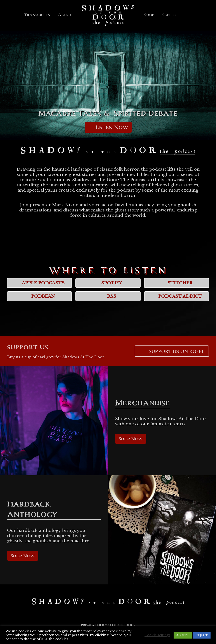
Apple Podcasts (40, 283)
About (65, 15)
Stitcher (176, 283)
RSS (108, 296)
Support (171, 15)
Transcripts (37, 15)
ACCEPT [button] (183, 635)
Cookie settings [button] (157, 635)
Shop (149, 15)
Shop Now (131, 439)
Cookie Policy (123, 625)
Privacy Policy (94, 625)
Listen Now (108, 127)
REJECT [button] (202, 635)
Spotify (108, 283)
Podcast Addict (176, 296)
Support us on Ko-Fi (172, 351)
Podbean (39, 296)
